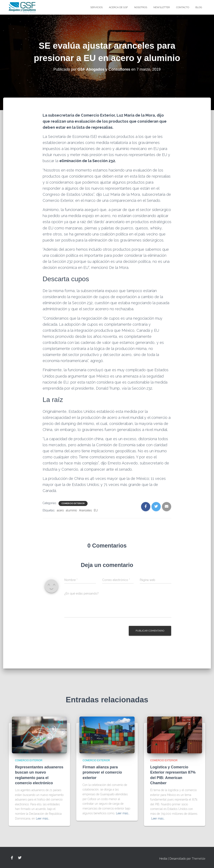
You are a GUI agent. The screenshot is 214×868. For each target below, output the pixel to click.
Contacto (183, 7)
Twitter (20, 858)
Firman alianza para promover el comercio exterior (102, 772)
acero (60, 510)
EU (96, 510)
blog (199, 7)
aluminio (71, 510)
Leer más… (43, 818)
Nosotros (141, 7)
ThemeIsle (198, 859)
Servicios (96, 7)
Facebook (12, 858)
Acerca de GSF (118, 7)
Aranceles (85, 510)
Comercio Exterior (73, 503)
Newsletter (162, 7)
